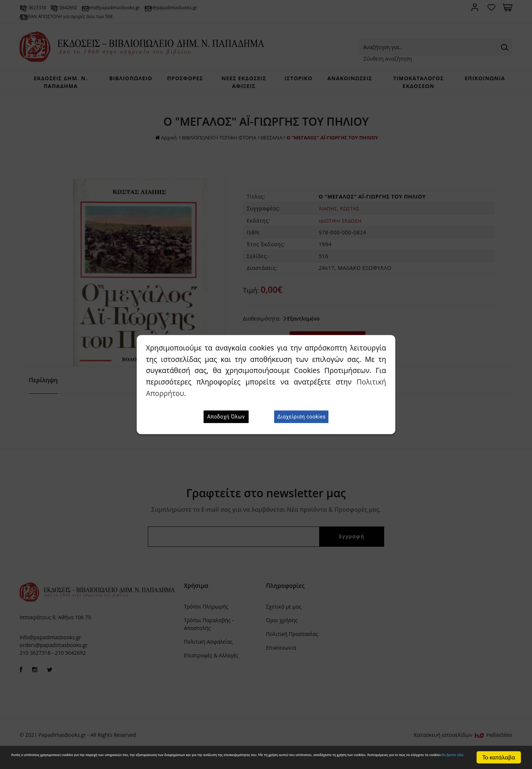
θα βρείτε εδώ (301, 761)
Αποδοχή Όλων (226, 417)
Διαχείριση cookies (301, 417)
